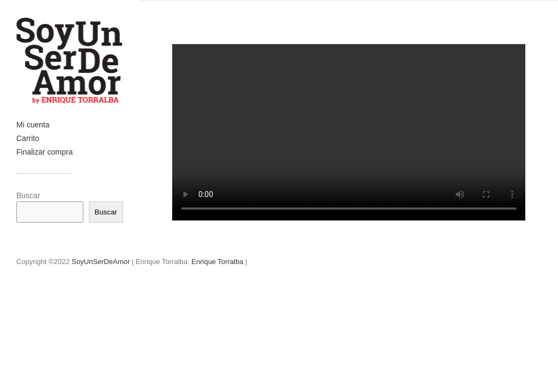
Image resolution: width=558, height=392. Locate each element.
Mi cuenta (33, 125)
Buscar (28, 195)
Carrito (28, 138)
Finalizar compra (44, 152)
